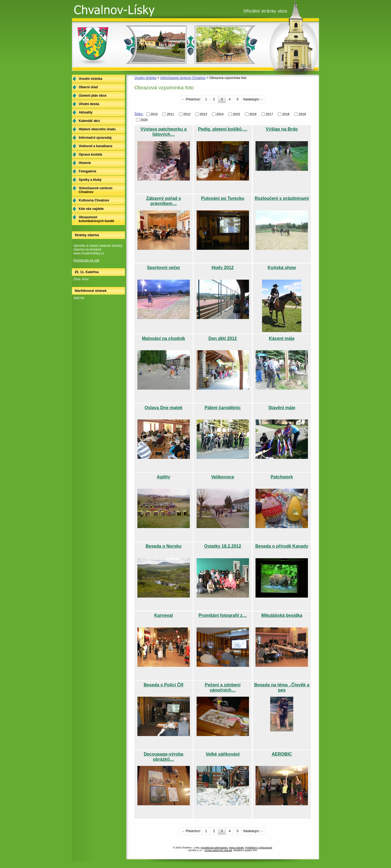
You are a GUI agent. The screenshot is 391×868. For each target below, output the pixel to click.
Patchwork (282, 477)
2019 (302, 114)
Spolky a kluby (90, 180)
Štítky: (139, 114)
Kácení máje (282, 338)
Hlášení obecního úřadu (97, 129)
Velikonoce (223, 477)
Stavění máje (282, 408)
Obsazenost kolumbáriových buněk (97, 219)
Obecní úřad (88, 87)
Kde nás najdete (91, 209)
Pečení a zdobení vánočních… (223, 687)
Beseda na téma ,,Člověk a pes (282, 687)
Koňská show (282, 267)
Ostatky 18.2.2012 (223, 546)
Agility (164, 477)
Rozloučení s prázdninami (282, 198)
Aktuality (86, 112)
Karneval (163, 615)
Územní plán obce (93, 96)
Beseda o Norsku (163, 546)
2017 (269, 114)
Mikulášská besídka (282, 615)
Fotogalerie (88, 171)
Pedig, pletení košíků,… (223, 129)
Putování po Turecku (223, 198)
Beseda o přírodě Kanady (282, 546)
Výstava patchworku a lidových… (163, 132)
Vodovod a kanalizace (96, 146)
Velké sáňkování (223, 754)
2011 (170, 114)
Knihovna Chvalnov (94, 200)
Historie (85, 163)
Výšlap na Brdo (282, 129)
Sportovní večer (163, 267)
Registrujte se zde (86, 260)
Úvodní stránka (145, 78)
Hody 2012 (223, 267)
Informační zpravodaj (95, 138)
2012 (187, 114)
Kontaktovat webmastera (214, 848)
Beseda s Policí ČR (164, 685)
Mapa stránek (236, 848)
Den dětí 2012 (223, 338)
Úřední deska (89, 104)
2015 (236, 114)
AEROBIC (282, 754)
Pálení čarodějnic (223, 408)
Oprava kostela (90, 154)
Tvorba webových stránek (218, 850)
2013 (204, 114)
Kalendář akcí (89, 121)
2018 (286, 114)
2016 (253, 114)
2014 (220, 114)
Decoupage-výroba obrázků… (163, 757)
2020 (144, 120)
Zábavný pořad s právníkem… (164, 201)
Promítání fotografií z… (223, 615)
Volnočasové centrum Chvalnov (183, 78)
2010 (154, 114)
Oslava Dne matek (164, 408)
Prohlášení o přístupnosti (259, 848)
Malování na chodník (164, 338)
